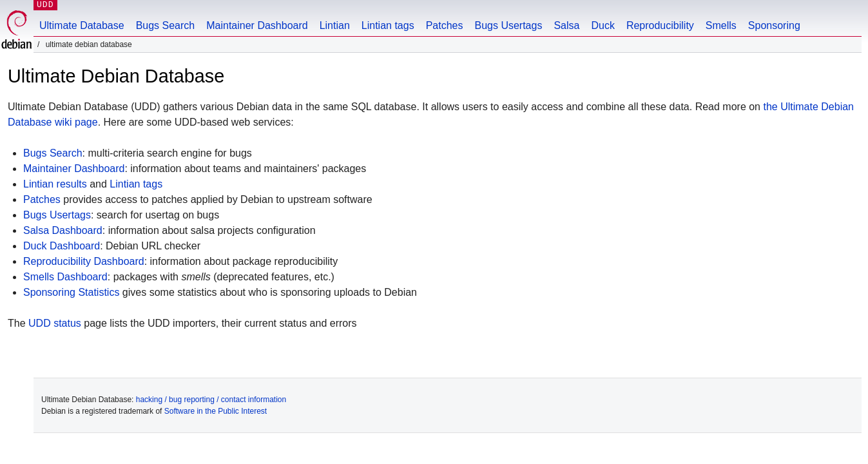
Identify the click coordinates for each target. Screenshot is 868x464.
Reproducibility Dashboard (84, 261)
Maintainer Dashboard (257, 25)
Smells (721, 25)
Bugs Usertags (508, 25)
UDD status (55, 323)
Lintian (335, 25)
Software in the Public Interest (216, 411)
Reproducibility (660, 25)
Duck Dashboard (62, 246)
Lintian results (55, 184)
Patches (445, 25)
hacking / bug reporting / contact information (211, 400)
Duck (603, 25)
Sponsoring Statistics (71, 292)
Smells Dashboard (65, 277)
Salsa (566, 25)
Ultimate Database (82, 25)
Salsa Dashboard (63, 230)
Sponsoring (774, 25)
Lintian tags (388, 25)
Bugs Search (166, 25)
